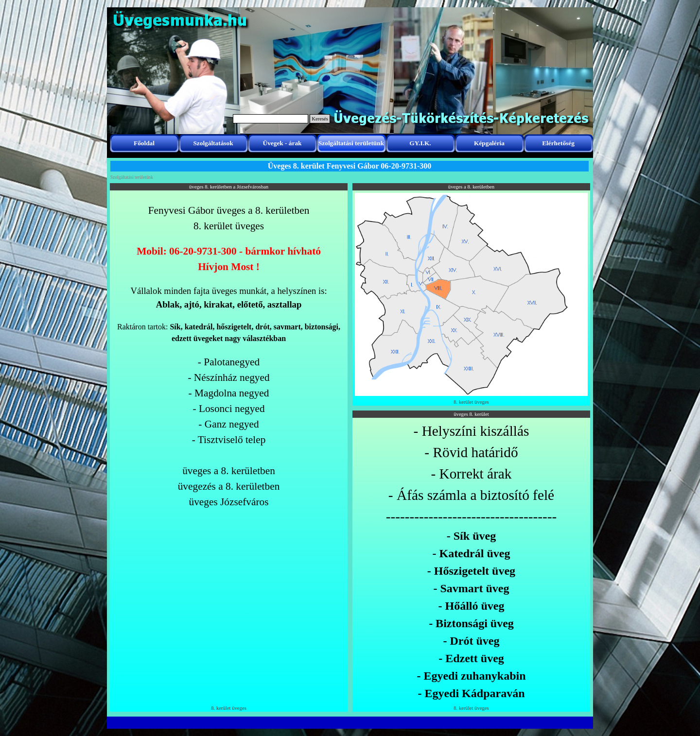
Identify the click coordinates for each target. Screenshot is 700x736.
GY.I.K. (420, 143)
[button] (471, 193)
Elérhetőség (558, 143)
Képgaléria (489, 143)
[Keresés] (271, 119)
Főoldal (144, 143)
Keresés (320, 119)
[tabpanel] (229, 356)
